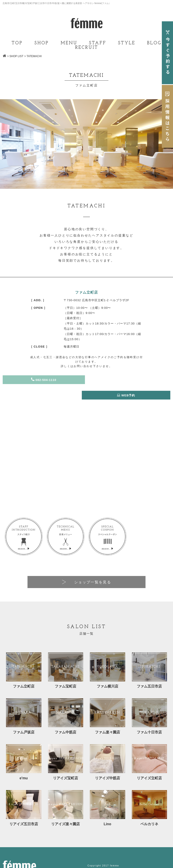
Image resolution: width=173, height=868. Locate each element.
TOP (17, 43)
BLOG (154, 43)
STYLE (127, 43)
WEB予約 (129, 380)
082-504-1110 (44, 380)
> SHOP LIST (15, 56)
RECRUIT (87, 48)
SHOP (42, 43)
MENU (69, 43)
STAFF (98, 43)
